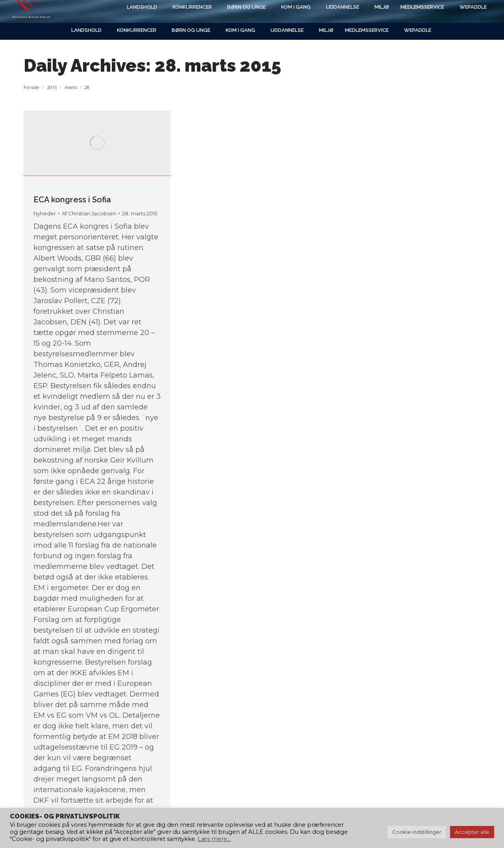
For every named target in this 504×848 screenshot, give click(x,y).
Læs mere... (214, 839)
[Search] (413, 11)
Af (89, 213)
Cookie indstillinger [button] (417, 832)
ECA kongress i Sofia (72, 200)
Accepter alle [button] (472, 832)
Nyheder (45, 213)
